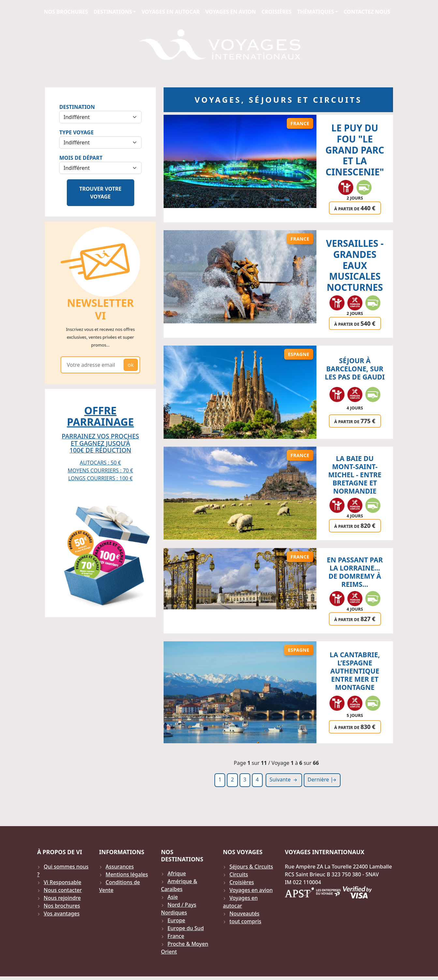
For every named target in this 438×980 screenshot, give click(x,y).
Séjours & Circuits (251, 870)
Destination (77, 111)
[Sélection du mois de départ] (100, 171)
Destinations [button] (113, 12)
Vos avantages (62, 917)
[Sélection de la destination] (100, 121)
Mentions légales (127, 878)
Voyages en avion (231, 12)
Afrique (177, 877)
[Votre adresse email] (93, 368)
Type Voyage (76, 136)
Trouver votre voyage (100, 196)
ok (131, 368)
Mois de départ (81, 161)
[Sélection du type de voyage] (100, 146)
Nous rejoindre (62, 901)
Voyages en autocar (171, 12)
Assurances (120, 870)
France (176, 940)
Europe (176, 924)
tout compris (245, 925)
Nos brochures (66, 12)
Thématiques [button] (316, 12)
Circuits (239, 878)
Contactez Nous (367, 12)
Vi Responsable (62, 886)
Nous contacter (63, 894)
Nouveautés (244, 917)
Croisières (276, 12)
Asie (173, 900)
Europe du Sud (186, 932)
